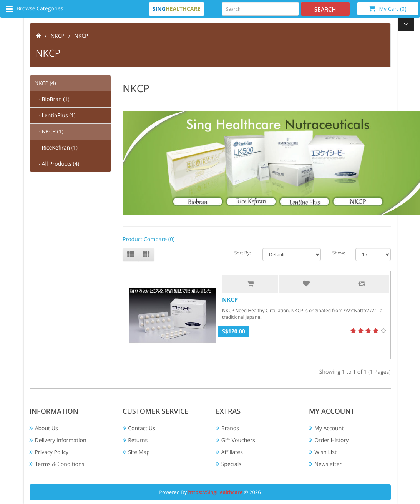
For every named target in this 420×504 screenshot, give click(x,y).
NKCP (58, 36)
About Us (46, 428)
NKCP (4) (45, 83)
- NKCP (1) (49, 132)
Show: (338, 253)
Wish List (325, 452)
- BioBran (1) (52, 99)
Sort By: (243, 253)
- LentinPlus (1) (55, 116)
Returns (138, 440)
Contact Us (142, 428)
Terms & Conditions (60, 464)
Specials (231, 464)
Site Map (139, 452)
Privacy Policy (52, 452)
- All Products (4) (57, 164)
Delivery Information (61, 440)
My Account (329, 428)
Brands (230, 428)
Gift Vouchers (238, 440)
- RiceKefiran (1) (56, 148)
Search (325, 9)
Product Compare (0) (149, 239)
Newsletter (328, 464)
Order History (331, 440)
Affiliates (232, 452)
